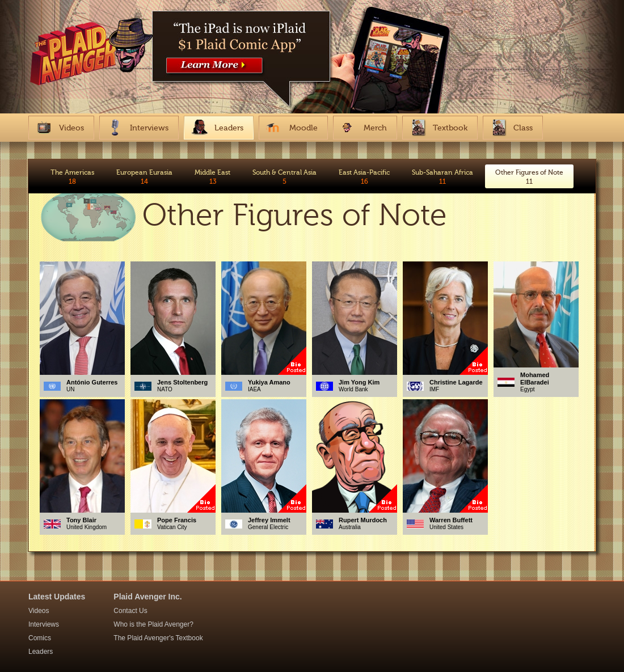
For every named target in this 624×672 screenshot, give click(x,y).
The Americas (72, 177)
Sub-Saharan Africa (442, 177)
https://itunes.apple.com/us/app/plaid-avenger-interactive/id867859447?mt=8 (244, 48)
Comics (40, 638)
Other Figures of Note (529, 177)
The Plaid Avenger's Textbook (158, 638)
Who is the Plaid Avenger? (153, 624)
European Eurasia (144, 177)
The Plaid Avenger (89, 58)
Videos (39, 611)
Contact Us (130, 611)
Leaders (41, 652)
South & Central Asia (284, 177)
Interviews (44, 624)
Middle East (212, 177)
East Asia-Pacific (364, 177)
